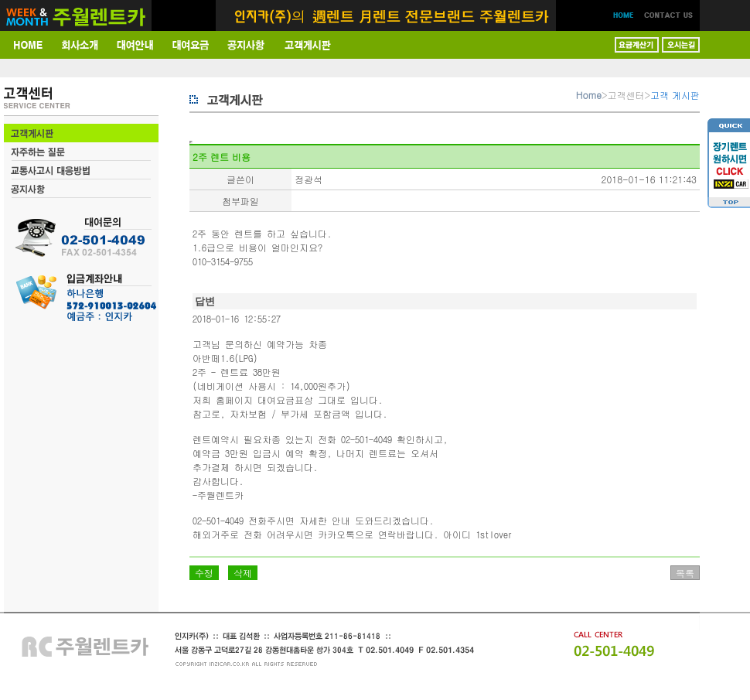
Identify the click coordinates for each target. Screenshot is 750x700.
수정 (204, 573)
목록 (685, 573)
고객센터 (626, 95)
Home (589, 95)
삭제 (243, 573)
